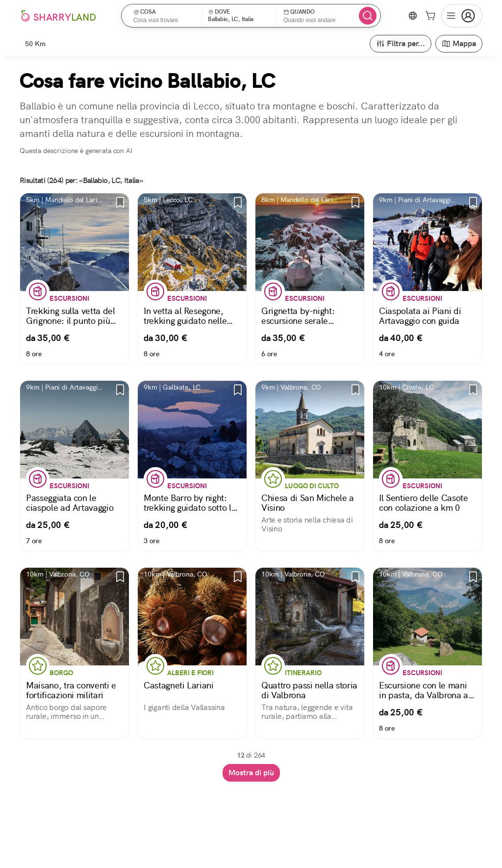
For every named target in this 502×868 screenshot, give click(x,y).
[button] (165, 16)
